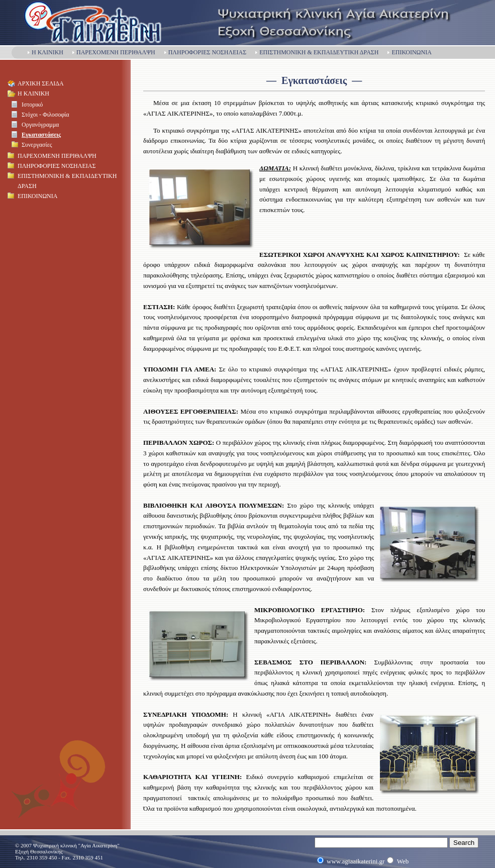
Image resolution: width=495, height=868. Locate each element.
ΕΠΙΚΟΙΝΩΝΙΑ (409, 52)
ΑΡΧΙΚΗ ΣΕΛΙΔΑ (41, 83)
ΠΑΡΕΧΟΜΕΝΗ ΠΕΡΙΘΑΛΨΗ (113, 52)
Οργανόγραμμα (40, 125)
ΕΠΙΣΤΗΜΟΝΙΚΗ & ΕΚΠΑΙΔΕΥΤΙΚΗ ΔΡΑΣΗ (316, 52)
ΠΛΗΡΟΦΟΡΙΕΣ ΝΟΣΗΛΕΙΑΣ (205, 52)
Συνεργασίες (37, 145)
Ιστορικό (32, 105)
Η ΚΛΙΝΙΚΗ (45, 52)
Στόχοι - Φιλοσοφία (45, 115)
